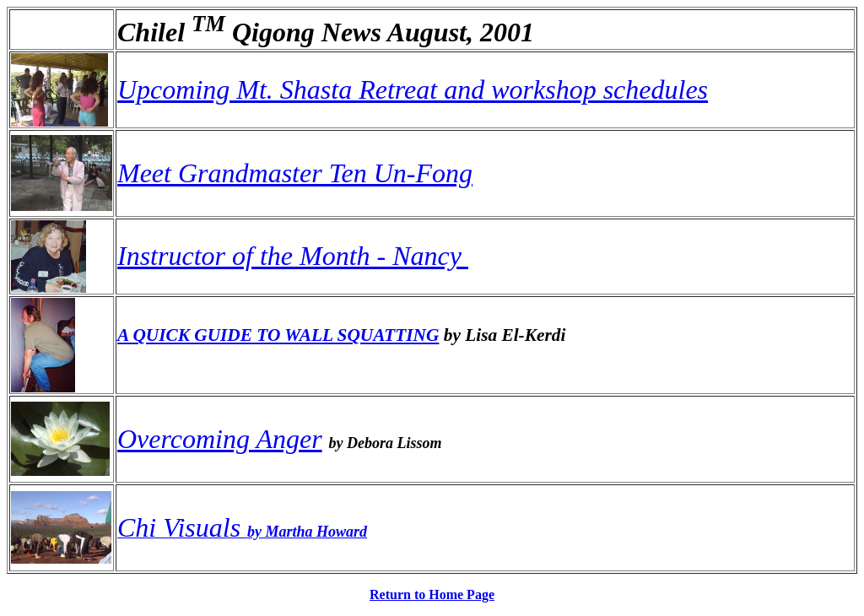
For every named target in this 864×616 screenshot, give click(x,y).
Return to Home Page (432, 594)
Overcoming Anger (220, 439)
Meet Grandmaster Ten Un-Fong (295, 173)
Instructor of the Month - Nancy (293, 256)
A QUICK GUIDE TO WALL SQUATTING (278, 335)
